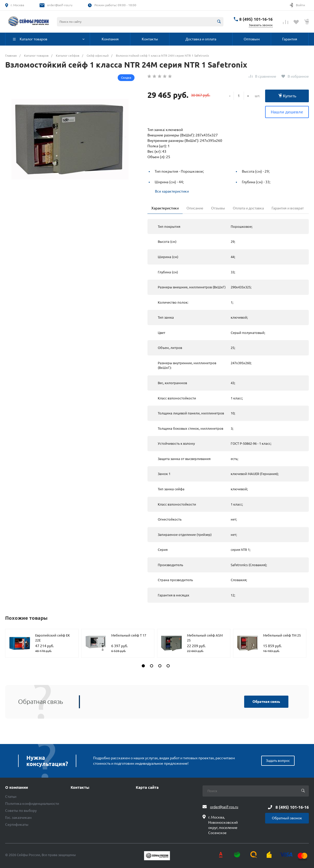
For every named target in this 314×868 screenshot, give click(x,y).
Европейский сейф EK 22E (53, 638)
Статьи (11, 797)
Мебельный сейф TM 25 (282, 635)
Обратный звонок (287, 818)
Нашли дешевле (287, 112)
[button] (143, 666)
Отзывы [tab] (218, 208)
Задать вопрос (278, 761)
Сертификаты (17, 825)
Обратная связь (266, 702)
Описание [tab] (195, 208)
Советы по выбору (21, 811)
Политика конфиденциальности (32, 804)
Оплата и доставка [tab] (248, 208)
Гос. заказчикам (18, 818)
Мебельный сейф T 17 (129, 635)
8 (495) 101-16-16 (256, 19)
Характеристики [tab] (165, 208)
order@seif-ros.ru (60, 5)
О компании (17, 787)
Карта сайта (147, 787)
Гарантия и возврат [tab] (288, 208)
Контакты (80, 787)
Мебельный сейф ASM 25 (205, 638)
